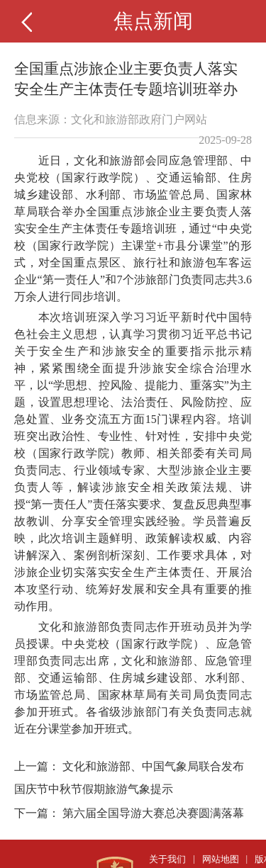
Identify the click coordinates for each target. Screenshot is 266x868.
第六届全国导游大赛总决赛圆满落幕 (153, 813)
